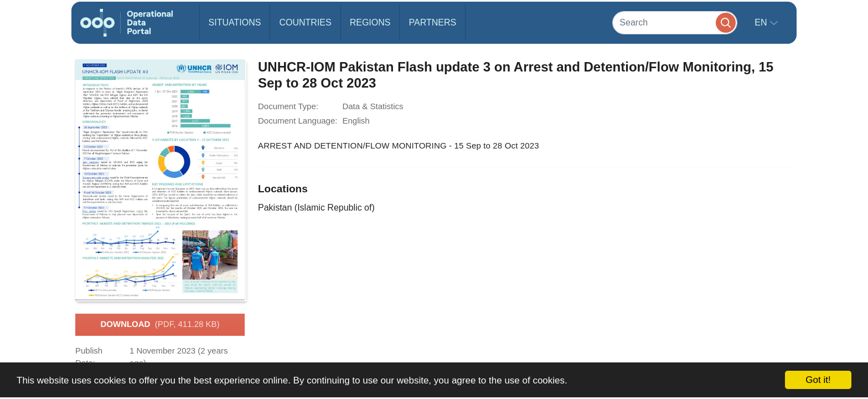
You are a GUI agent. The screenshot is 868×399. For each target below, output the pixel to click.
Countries (305, 22)
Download (160, 325)
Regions (370, 22)
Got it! (818, 380)
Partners (432, 22)
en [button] (762, 22)
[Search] (675, 22)
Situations (235, 22)
